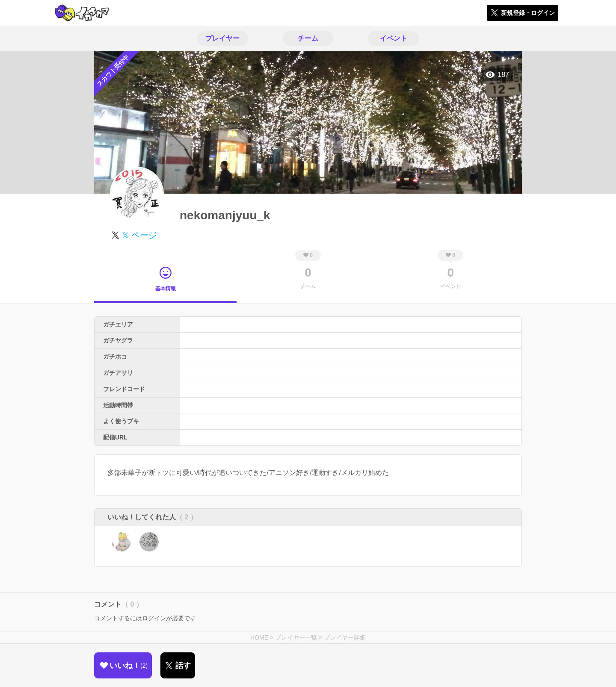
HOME (259, 637)
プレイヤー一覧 (296, 637)
